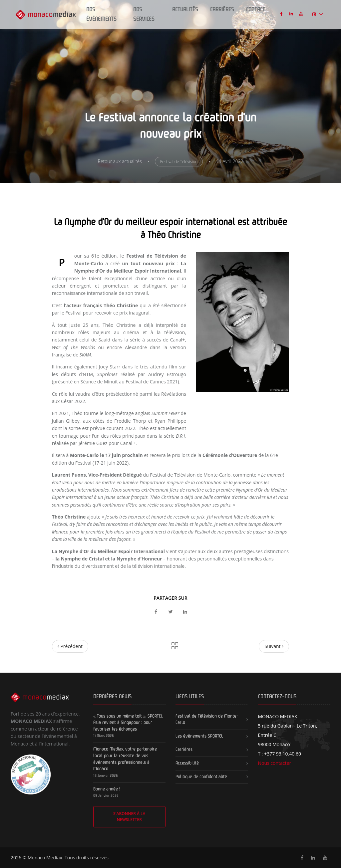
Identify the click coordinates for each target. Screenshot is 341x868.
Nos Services (144, 14)
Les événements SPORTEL (199, 736)
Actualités (185, 10)
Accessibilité (187, 763)
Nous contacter (275, 763)
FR (315, 14)
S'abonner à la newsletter (129, 817)
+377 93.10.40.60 (283, 754)
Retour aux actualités (120, 161)
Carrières (222, 10)
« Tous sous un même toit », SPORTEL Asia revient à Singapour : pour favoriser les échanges (128, 723)
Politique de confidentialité (201, 777)
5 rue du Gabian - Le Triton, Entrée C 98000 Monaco (288, 730)
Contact (256, 10)
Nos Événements (101, 14)
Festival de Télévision (179, 162)
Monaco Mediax (45, 858)
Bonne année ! (107, 789)
